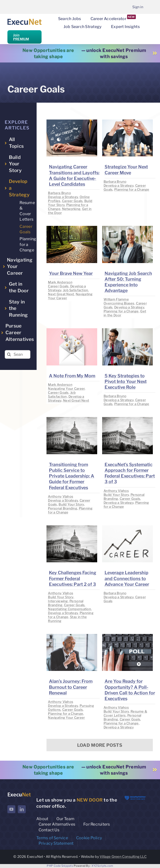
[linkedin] (22, 809)
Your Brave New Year (71, 273)
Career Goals (72, 201)
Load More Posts (100, 745)
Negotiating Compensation (69, 609)
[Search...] (18, 354)
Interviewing (58, 601)
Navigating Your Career (66, 389)
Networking (71, 209)
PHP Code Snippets (60, 866)
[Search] (9, 354)
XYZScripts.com (102, 866)
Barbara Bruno (59, 193)
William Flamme (116, 299)
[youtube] (11, 809)
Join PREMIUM (21, 37)
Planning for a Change (132, 189)
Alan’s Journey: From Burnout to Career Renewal (71, 687)
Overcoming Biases (119, 303)
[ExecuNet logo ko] (19, 794)
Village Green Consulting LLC (123, 856)
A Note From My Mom (72, 376)
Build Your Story (71, 504)
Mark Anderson (60, 282)
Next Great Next (61, 294)
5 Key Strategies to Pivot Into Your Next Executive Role (126, 381)
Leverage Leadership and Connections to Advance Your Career (127, 578)
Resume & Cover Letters (125, 713)
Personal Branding (63, 508)
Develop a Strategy (63, 197)
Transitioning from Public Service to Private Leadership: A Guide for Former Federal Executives (72, 476)
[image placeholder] (72, 122)
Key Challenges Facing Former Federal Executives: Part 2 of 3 (73, 578)
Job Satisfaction (76, 290)
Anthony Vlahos (61, 496)
